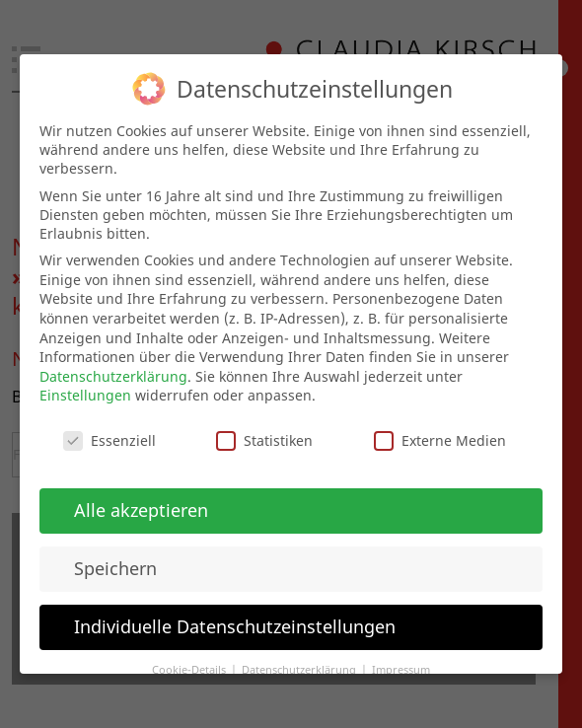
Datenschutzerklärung (113, 371)
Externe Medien (440, 436)
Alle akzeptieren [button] (141, 505)
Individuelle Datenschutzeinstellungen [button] (235, 621)
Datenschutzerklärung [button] (300, 665)
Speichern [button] (115, 563)
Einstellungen (85, 390)
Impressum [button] (401, 665)
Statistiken (264, 436)
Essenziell (109, 436)
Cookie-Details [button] (190, 665)
